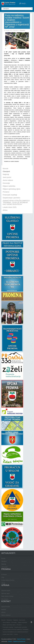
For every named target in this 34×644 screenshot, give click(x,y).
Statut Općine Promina (7, 596)
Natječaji (4, 564)
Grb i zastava (5, 599)
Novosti (3, 558)
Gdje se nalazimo (6, 615)
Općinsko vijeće (5, 593)
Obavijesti (22, 30)
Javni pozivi (4, 567)
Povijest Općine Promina (8, 580)
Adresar (3, 612)
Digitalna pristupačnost (19, 641)
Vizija (3, 577)
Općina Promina (6, 607)
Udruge (3, 583)
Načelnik (4, 609)
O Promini (4, 575)
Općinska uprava (6, 591)
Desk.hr (10, 641)
